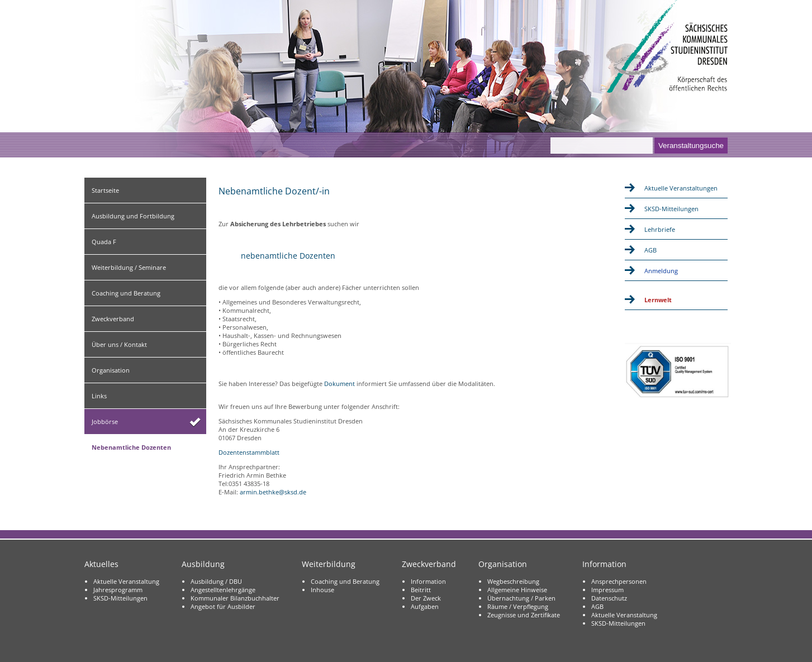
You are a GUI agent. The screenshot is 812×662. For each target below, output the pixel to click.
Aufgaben (425, 606)
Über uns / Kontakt (119, 344)
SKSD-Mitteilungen (671, 209)
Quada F (104, 242)
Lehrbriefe (660, 229)
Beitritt (421, 590)
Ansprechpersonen (619, 581)
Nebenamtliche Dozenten (131, 447)
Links (99, 396)
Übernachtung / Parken (521, 598)
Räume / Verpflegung (518, 606)
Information (428, 581)
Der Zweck (426, 598)
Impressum (607, 590)
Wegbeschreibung (513, 581)
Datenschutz (609, 598)
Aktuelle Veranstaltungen (681, 188)
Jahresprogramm (118, 590)
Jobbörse (105, 422)
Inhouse (322, 590)
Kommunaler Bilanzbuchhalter (235, 598)
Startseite (105, 190)
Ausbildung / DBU (216, 581)
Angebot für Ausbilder (223, 606)
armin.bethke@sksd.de (273, 492)
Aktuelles (101, 564)
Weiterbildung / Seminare (129, 267)
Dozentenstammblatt (249, 452)
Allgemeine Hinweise (517, 590)
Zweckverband (113, 319)
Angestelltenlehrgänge (223, 590)
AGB (650, 250)
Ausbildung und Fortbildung (133, 216)
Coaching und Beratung (126, 293)
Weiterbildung (329, 564)
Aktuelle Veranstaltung (126, 581)
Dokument (339, 384)
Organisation (111, 370)
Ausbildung (203, 564)
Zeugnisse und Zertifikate (524, 615)
